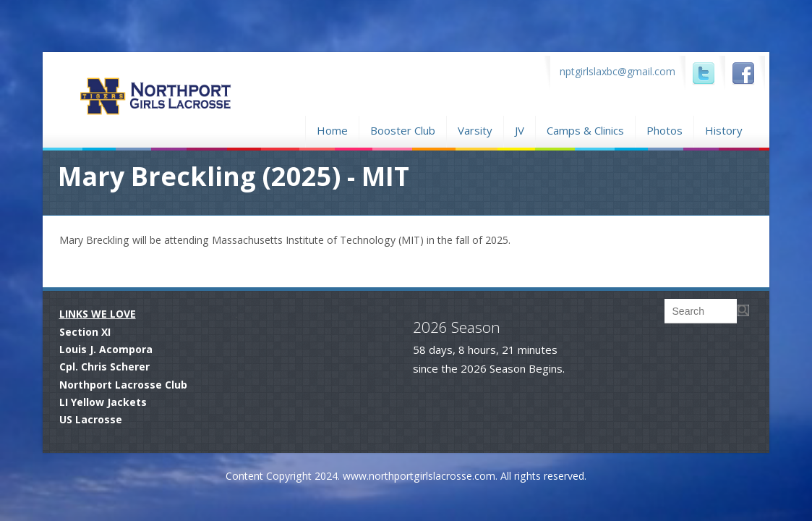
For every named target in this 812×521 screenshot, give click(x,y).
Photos (664, 128)
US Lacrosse (91, 419)
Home (332, 128)
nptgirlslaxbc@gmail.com (617, 71)
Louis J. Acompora (106, 349)
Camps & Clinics (585, 128)
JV (520, 130)
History (724, 130)
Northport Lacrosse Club (123, 385)
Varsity (475, 130)
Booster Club (403, 128)
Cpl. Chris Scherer (104, 367)
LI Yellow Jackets (103, 402)
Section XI (85, 332)
